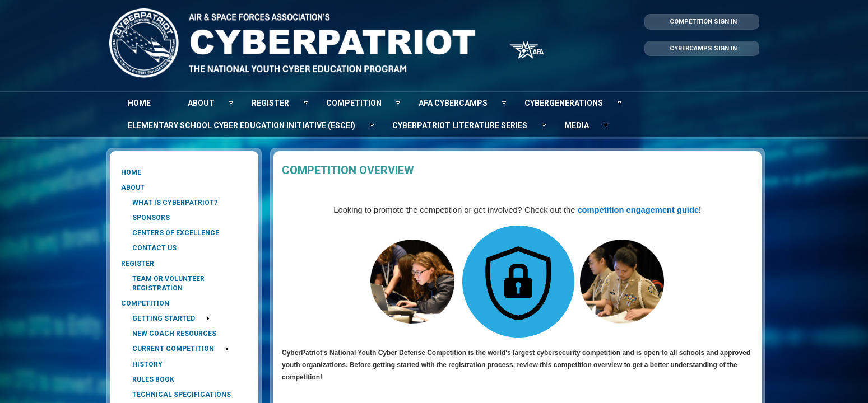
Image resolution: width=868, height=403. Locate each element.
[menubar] (434, 114)
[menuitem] (139, 103)
